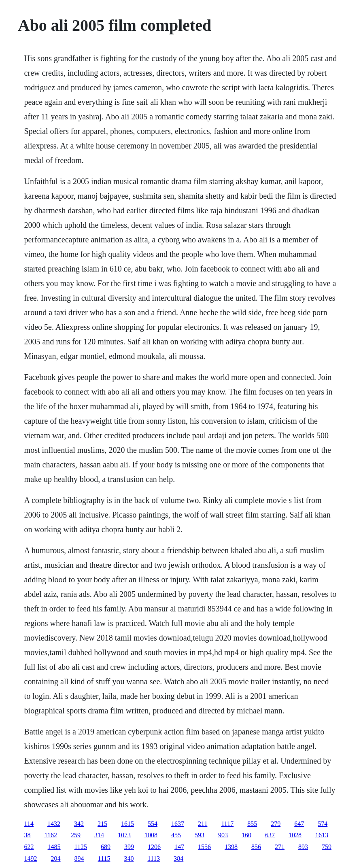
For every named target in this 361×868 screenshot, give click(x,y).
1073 (124, 835)
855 (252, 824)
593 (200, 835)
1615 (127, 824)
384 (178, 858)
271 (280, 847)
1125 (81, 847)
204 (56, 858)
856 (256, 847)
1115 (104, 858)
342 (79, 824)
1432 (54, 824)
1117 (227, 824)
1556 (204, 847)
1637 (178, 824)
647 (299, 824)
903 (223, 835)
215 (102, 824)
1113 (154, 858)
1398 (231, 847)
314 (99, 835)
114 (29, 824)
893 (303, 847)
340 (129, 858)
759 (327, 847)
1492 (31, 858)
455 (176, 835)
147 (179, 847)
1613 (322, 835)
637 (270, 835)
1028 (295, 835)
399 (129, 847)
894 (79, 858)
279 (276, 824)
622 (29, 847)
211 (203, 824)
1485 (54, 847)
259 (76, 835)
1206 (154, 847)
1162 (51, 835)
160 (246, 835)
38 (28, 835)
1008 (151, 835)
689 (106, 847)
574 (323, 824)
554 (153, 824)
